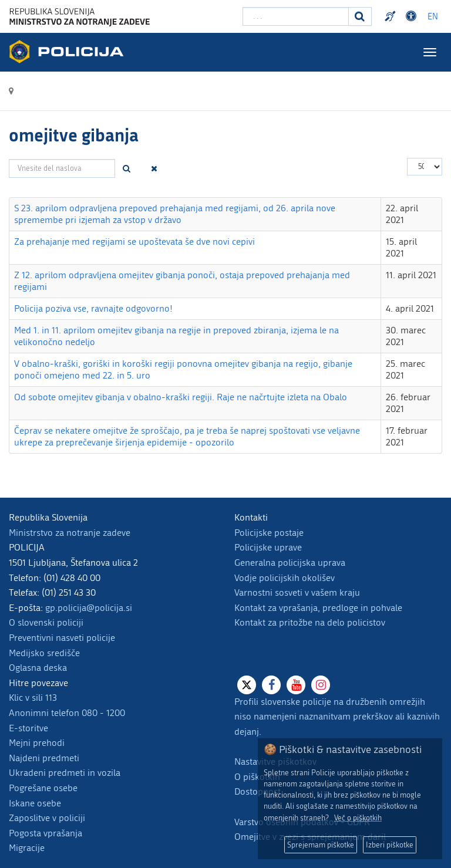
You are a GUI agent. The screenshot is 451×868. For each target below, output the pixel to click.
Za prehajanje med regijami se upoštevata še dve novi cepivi (134, 242)
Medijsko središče (44, 653)
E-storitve (28, 728)
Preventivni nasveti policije (62, 638)
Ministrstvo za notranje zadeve (70, 533)
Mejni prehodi (37, 743)
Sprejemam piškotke (321, 845)
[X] (247, 685)
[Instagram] (321, 685)
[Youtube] (296, 685)
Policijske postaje (269, 533)
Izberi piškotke (390, 845)
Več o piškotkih (358, 818)
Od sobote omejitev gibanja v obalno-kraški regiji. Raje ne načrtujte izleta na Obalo (181, 397)
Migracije (27, 848)
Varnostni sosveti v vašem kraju (297, 592)
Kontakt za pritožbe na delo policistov (310, 622)
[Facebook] (271, 685)
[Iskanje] (360, 16)
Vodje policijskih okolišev (285, 578)
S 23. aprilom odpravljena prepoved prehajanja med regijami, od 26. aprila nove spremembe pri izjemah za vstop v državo (175, 214)
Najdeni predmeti (44, 758)
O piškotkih (257, 777)
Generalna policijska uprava (290, 563)
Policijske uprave (268, 547)
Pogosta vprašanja (46, 833)
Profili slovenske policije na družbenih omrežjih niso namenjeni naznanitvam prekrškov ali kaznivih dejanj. (337, 717)
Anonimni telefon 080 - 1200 (67, 713)
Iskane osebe (35, 803)
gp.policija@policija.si (89, 608)
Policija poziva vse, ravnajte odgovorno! (93, 308)
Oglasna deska (38, 668)
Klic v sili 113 (33, 698)
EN (433, 17)
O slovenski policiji (46, 622)
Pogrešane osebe (43, 788)
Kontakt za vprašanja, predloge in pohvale (318, 608)
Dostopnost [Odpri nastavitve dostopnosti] (413, 16)
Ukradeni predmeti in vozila (65, 773)
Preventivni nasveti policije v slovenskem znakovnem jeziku (392, 16)
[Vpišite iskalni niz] (296, 16)
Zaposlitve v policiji (47, 818)
